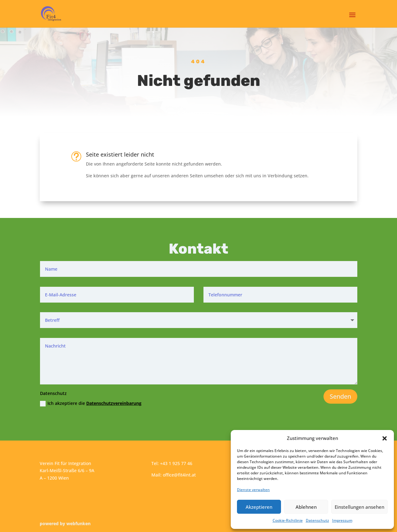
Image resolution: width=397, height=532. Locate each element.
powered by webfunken (65, 523)
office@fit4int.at (179, 475)
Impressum (342, 520)
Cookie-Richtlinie (288, 520)
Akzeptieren (259, 507)
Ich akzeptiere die (91, 403)
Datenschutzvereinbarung (114, 403)
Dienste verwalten (253, 490)
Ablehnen (306, 507)
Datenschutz (317, 520)
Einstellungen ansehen (359, 507)
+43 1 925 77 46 (176, 463)
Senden (340, 396)
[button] (385, 438)
